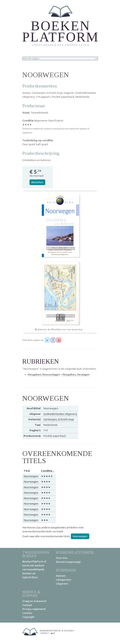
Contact (27, 605)
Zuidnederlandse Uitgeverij (60, 414)
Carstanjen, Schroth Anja (59, 419)
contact (44, 633)
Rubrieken (66, 570)
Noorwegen (31, 476)
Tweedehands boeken (36, 554)
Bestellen (37, 182)
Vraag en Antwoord (34, 601)
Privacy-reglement (34, 609)
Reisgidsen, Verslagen (76, 374)
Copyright (28, 617)
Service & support (31, 594)
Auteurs (61, 576)
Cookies (27, 613)
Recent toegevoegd (68, 562)
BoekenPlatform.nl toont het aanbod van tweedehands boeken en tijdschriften (34, 569)
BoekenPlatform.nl (75, 552)
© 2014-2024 (67, 631)
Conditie (48, 471)
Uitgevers (62, 584)
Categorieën (64, 580)
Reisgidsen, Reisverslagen (44, 374)
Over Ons (62, 558)
